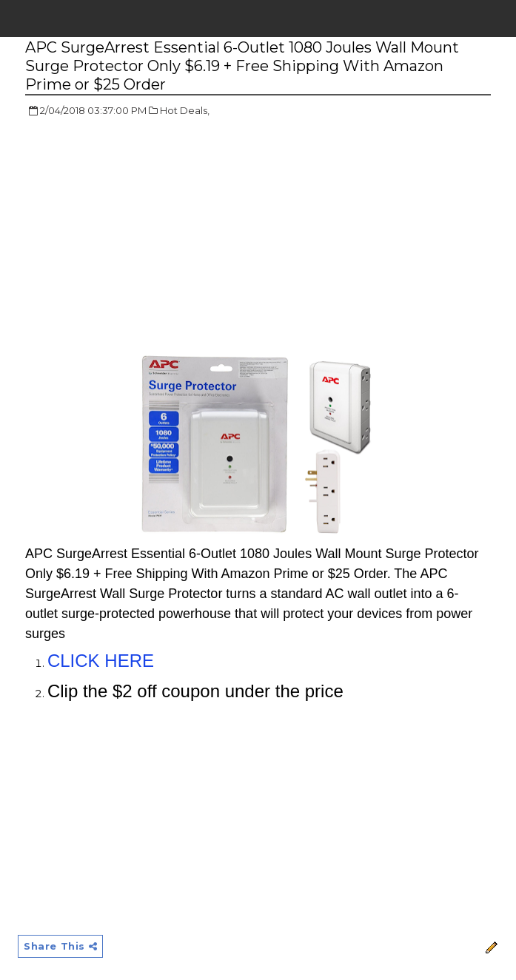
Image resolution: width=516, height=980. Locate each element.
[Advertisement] (150, 237)
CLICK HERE (101, 661)
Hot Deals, (185, 110)
